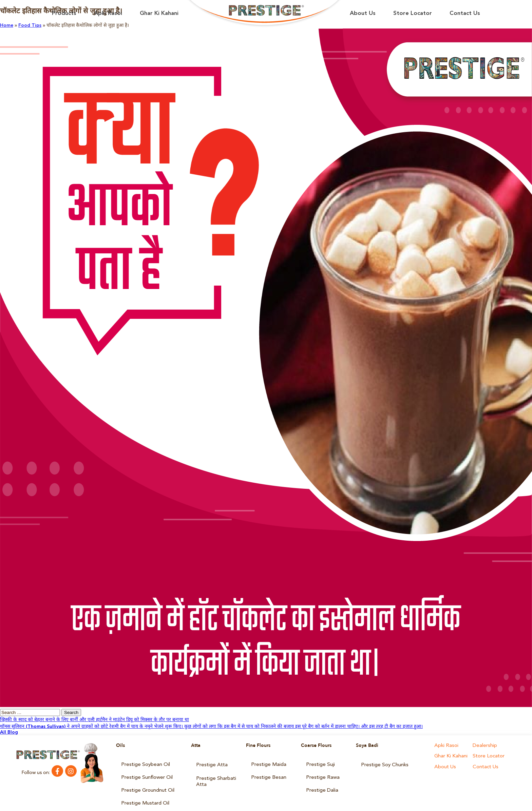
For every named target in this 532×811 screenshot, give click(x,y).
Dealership (484, 746)
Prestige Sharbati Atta (215, 776)
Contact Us (465, 13)
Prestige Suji (319, 763)
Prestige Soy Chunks (383, 763)
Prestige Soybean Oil (144, 763)
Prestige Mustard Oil (143, 794)
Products (64, 13)
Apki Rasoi (108, 13)
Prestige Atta (210, 763)
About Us (363, 13)
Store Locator (413, 13)
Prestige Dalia (321, 784)
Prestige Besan (267, 773)
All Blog (9, 732)
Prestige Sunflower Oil (145, 773)
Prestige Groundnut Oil (146, 784)
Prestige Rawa (321, 773)
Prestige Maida (267, 763)
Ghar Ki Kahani (159, 13)
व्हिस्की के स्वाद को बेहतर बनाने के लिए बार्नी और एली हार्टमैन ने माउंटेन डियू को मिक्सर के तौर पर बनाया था (94, 720)
